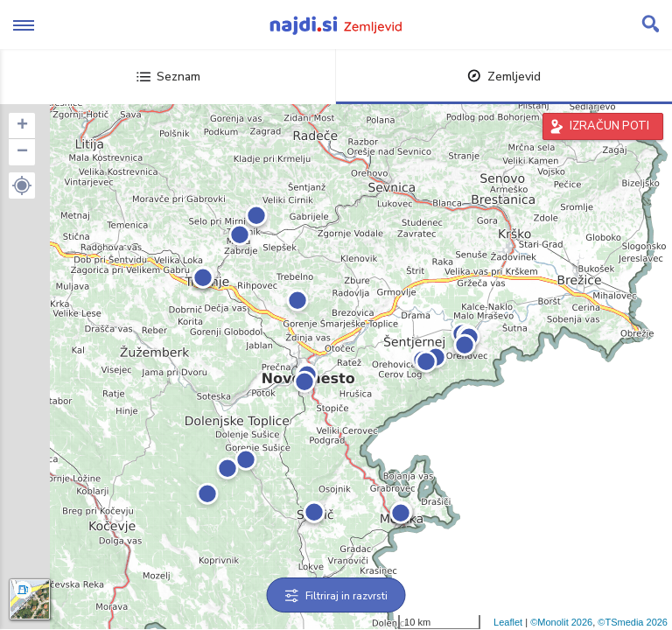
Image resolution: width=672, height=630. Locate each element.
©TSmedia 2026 (633, 622)
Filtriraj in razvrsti (336, 596)
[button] (22, 185)
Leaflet (508, 622)
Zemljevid (504, 77)
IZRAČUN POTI (609, 126)
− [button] (22, 152)
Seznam (168, 77)
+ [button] (22, 126)
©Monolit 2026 (561, 622)
